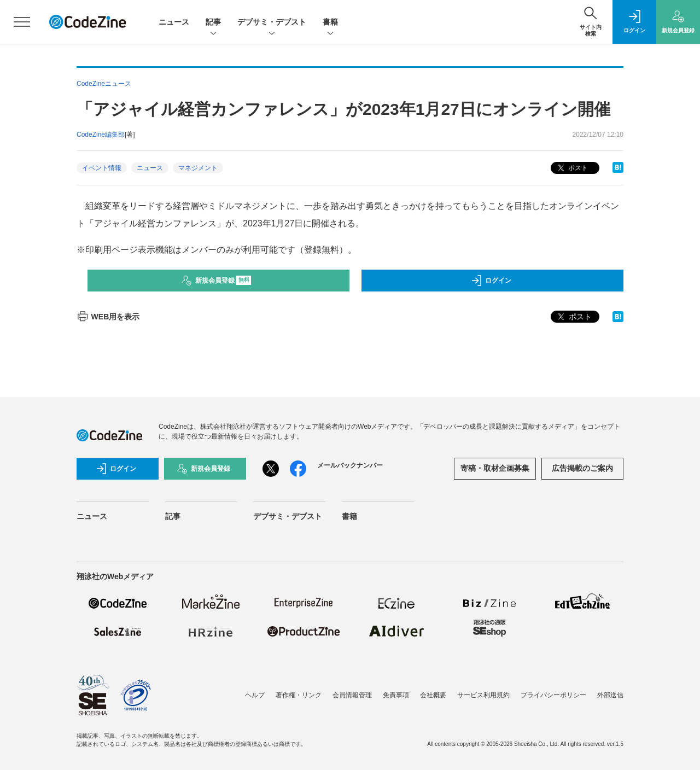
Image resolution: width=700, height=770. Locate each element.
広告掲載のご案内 (582, 468)
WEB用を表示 (108, 317)
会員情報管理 (352, 695)
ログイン (491, 281)
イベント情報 (102, 168)
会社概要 (433, 695)
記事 (213, 23)
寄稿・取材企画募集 (495, 468)
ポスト (572, 168)
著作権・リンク (299, 695)
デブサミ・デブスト (272, 23)
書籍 (330, 23)
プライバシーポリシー (553, 695)
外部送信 (610, 695)
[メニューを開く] (22, 22)
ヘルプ (255, 695)
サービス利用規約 (483, 695)
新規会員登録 (216, 281)
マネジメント (198, 168)
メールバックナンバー (350, 465)
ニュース (174, 22)
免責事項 (396, 695)
